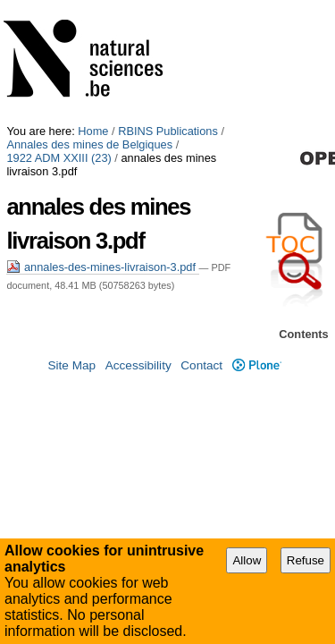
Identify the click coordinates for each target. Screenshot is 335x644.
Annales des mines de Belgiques (89, 20)
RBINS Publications (168, 7)
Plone (257, 421)
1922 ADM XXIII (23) (234, 20)
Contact (201, 421)
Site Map (71, 421)
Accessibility (138, 421)
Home (93, 7)
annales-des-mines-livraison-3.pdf (102, 129)
